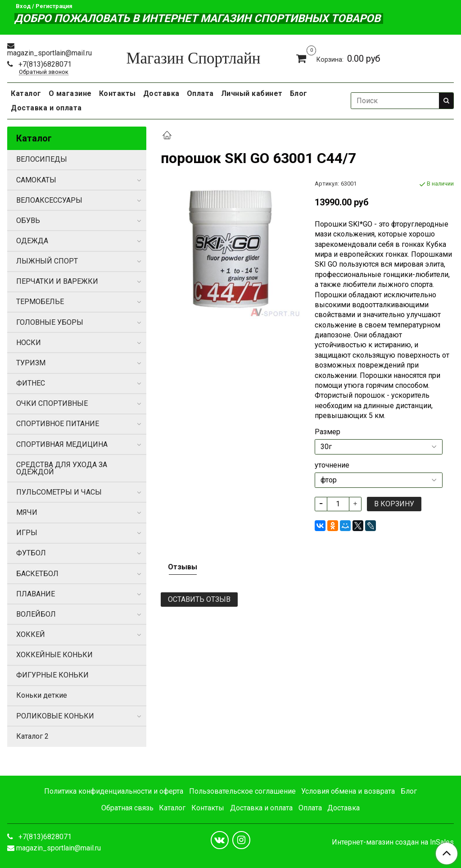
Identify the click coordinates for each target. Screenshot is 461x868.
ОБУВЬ (28, 220)
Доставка (161, 93)
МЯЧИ (27, 512)
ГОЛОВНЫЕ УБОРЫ (50, 322)
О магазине (70, 93)
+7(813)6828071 (44, 64)
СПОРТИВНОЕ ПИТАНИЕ (58, 424)
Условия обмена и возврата (348, 791)
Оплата (200, 93)
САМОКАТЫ (36, 180)
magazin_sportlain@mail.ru (50, 53)
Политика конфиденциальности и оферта (114, 791)
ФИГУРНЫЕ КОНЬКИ (52, 675)
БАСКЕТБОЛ (37, 574)
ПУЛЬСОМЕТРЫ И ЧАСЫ (59, 492)
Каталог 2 (32, 736)
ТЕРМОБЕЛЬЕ (40, 302)
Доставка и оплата (46, 108)
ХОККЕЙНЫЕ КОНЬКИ (54, 655)
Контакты (118, 93)
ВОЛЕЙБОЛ (36, 614)
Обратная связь (127, 808)
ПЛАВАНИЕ (36, 594)
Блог (299, 93)
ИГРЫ (27, 533)
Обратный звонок (44, 72)
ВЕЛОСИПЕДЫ (42, 159)
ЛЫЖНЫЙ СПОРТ (47, 261)
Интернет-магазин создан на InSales (393, 842)
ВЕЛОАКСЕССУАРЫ (49, 200)
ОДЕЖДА (32, 241)
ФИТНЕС (31, 383)
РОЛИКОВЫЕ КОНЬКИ (55, 716)
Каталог (26, 93)
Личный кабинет (252, 93)
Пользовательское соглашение (242, 791)
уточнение (332, 465)
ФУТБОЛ (31, 553)
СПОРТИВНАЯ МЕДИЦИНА (62, 444)
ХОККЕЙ (31, 634)
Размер (328, 432)
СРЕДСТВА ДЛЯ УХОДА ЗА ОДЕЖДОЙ (62, 468)
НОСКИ (29, 343)
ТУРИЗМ (31, 363)
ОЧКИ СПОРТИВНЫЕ (52, 403)
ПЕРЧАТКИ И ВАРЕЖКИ (57, 281)
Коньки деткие (42, 695)
